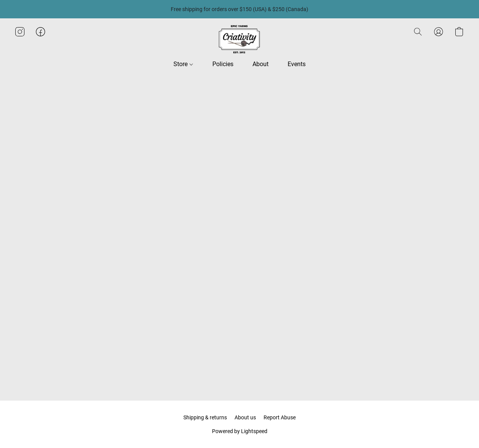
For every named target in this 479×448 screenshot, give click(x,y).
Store (183, 64)
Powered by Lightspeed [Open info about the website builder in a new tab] (240, 431)
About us (245, 417)
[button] (239, 39)
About (261, 64)
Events (297, 64)
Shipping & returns (205, 417)
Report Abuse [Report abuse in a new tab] (280, 417)
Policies (223, 64)
